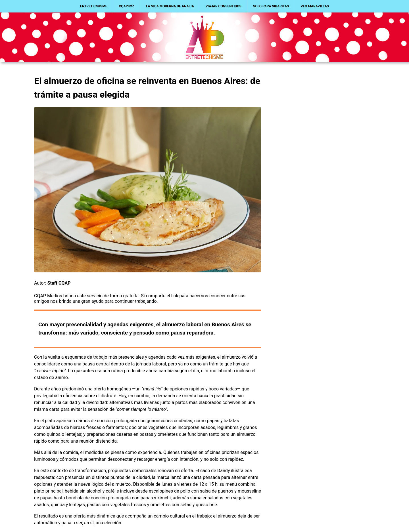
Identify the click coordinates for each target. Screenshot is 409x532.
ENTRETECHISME (94, 6)
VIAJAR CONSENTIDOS (224, 6)
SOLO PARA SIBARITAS (271, 6)
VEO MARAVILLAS (315, 6)
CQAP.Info (127, 6)
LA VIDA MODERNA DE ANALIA (170, 6)
